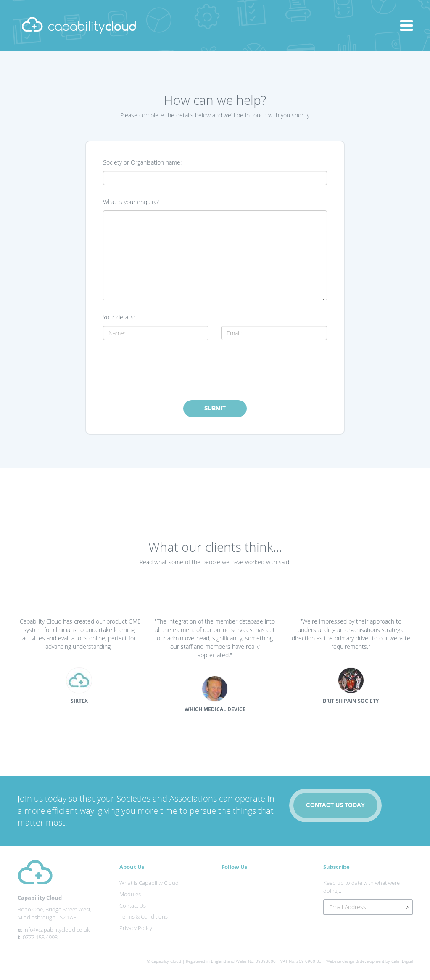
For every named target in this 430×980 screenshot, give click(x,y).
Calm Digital (402, 961)
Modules (130, 894)
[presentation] (215, 369)
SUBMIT (215, 408)
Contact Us (133, 906)
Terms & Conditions (144, 916)
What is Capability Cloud (149, 883)
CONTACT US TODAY (335, 805)
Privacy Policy (136, 928)
